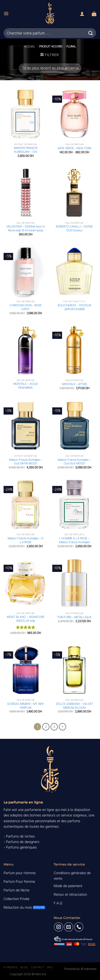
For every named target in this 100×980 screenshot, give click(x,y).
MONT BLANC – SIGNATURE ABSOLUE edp (26, 619)
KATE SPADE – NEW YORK (74, 148)
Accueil (30, 46)
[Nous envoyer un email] (68, 927)
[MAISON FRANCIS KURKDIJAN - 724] (26, 114)
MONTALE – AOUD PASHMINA (26, 386)
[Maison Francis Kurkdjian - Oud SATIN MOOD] (26, 426)
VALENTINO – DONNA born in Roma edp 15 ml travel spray (26, 228)
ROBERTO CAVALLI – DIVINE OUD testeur (74, 228)
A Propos (11, 967)
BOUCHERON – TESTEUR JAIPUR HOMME (74, 307)
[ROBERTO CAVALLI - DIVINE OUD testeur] (74, 193)
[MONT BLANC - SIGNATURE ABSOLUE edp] (26, 583)
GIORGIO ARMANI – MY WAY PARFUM (26, 706)
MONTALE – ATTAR (74, 384)
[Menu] (6, 13)
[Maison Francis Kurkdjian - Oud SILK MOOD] (74, 426)
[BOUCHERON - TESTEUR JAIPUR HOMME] (74, 271)
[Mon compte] (82, 14)
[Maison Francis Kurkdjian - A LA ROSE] (26, 504)
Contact (37, 967)
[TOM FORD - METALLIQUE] (74, 583)
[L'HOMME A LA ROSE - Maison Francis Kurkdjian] (74, 504)
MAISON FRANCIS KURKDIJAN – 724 (26, 150)
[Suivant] (63, 727)
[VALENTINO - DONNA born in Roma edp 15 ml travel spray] (26, 193)
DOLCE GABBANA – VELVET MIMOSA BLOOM (74, 706)
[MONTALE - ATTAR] (74, 350)
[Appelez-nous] (79, 927)
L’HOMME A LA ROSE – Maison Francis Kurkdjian (74, 540)
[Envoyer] (91, 33)
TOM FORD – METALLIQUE (74, 617)
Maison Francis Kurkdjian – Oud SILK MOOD (74, 462)
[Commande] (50, 68)
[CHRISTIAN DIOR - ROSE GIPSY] (26, 271)
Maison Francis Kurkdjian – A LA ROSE (26, 540)
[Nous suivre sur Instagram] (58, 927)
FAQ (50, 967)
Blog (24, 967)
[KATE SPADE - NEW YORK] (74, 114)
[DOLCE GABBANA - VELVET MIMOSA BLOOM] (74, 670)
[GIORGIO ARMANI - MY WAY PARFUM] (26, 670)
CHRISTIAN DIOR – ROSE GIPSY (26, 307)
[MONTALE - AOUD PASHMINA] (26, 350)
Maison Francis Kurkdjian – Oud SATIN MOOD (26, 462)
